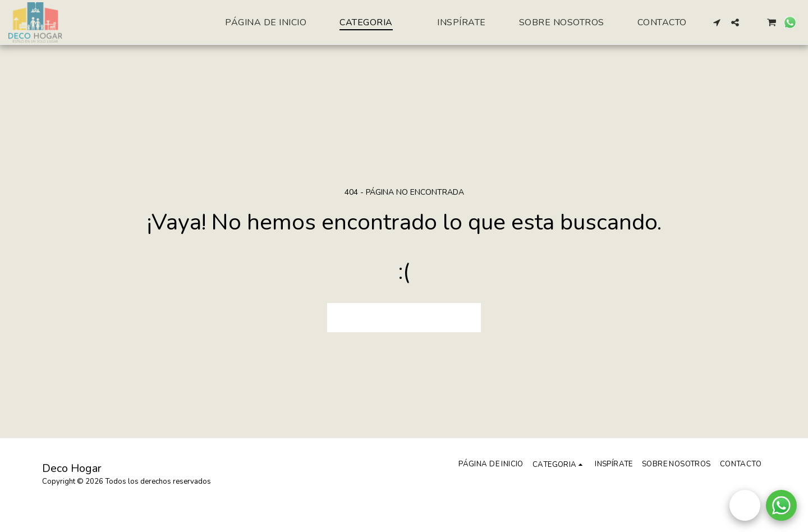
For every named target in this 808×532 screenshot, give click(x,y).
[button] (717, 22)
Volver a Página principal (404, 317)
